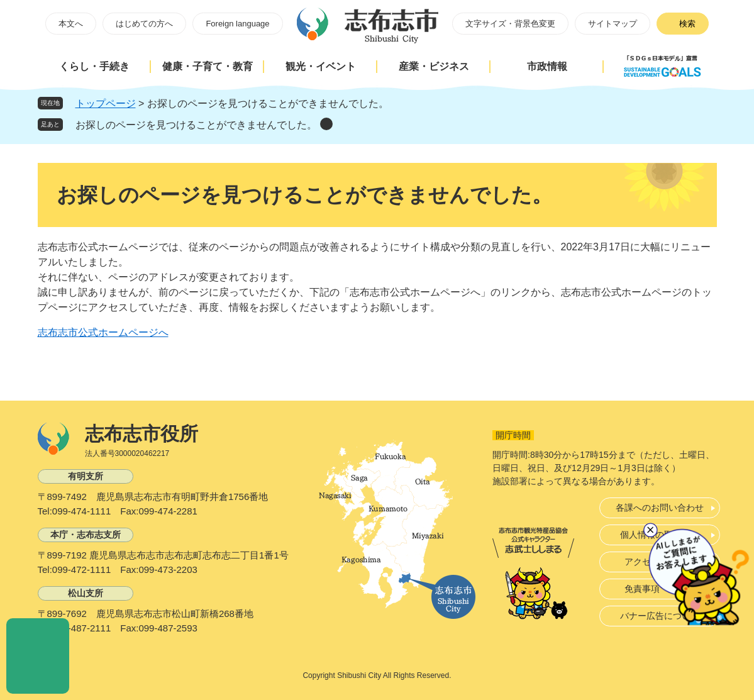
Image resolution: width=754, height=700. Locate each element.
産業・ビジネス (434, 66)
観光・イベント (321, 66)
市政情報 (547, 66)
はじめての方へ (144, 24)
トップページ (106, 103)
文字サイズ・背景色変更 (510, 24)
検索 (687, 24)
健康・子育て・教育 (208, 66)
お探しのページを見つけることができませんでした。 (196, 125)
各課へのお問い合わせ (660, 508)
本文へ (71, 24)
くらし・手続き (94, 66)
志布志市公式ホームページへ (103, 332)
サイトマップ (613, 24)
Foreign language (237, 24)
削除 (326, 124)
